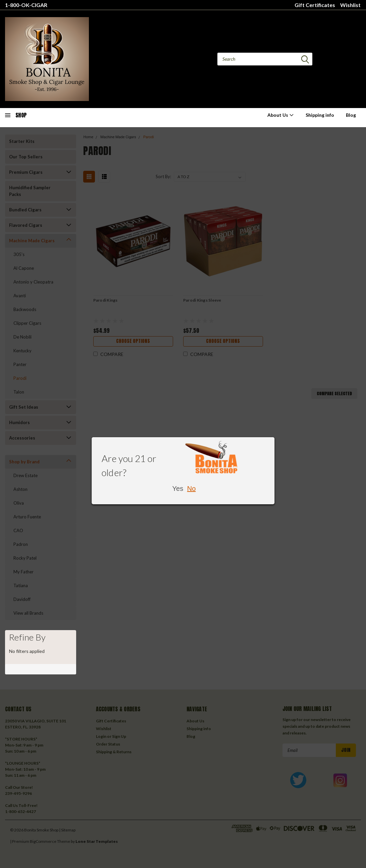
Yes (178, 489)
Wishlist (350, 5)
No (192, 489)
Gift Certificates (315, 5)
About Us (281, 115)
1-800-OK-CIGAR (26, 5)
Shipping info (320, 115)
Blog (351, 115)
